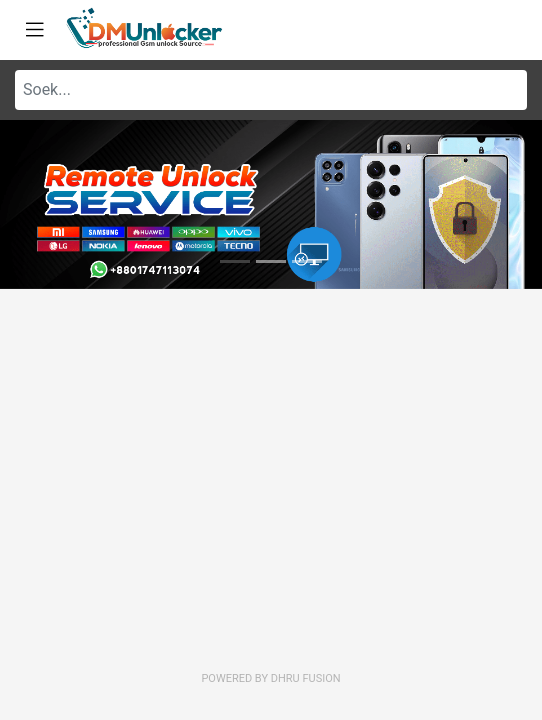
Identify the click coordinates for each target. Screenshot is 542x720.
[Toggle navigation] (35, 30)
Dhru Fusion (306, 678)
